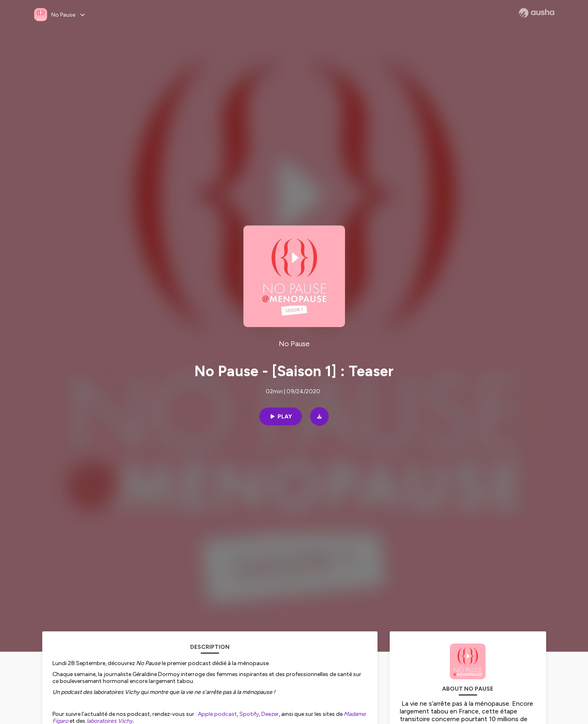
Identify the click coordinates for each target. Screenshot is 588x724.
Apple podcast (217, 714)
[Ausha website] (537, 13)
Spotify (249, 714)
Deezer (270, 714)
